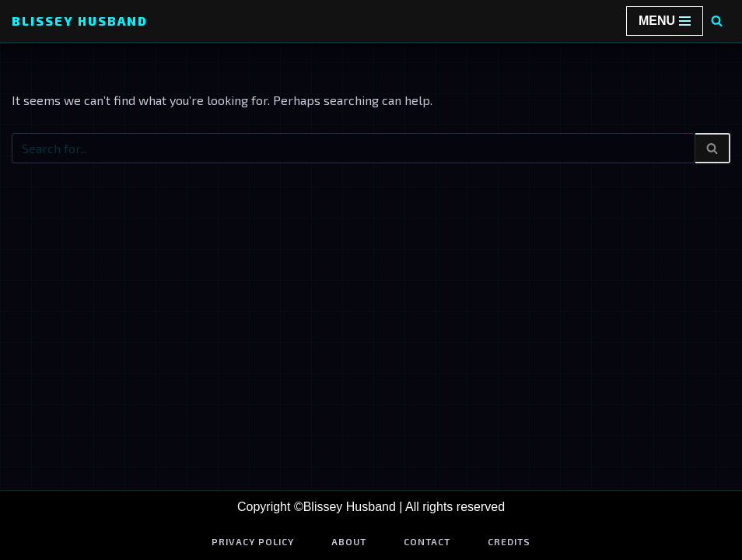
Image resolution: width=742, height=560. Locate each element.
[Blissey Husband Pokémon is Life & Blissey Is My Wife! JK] (80, 21)
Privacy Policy (253, 541)
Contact (427, 541)
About (349, 541)
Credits (509, 541)
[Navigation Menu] (665, 21)
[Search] (717, 21)
